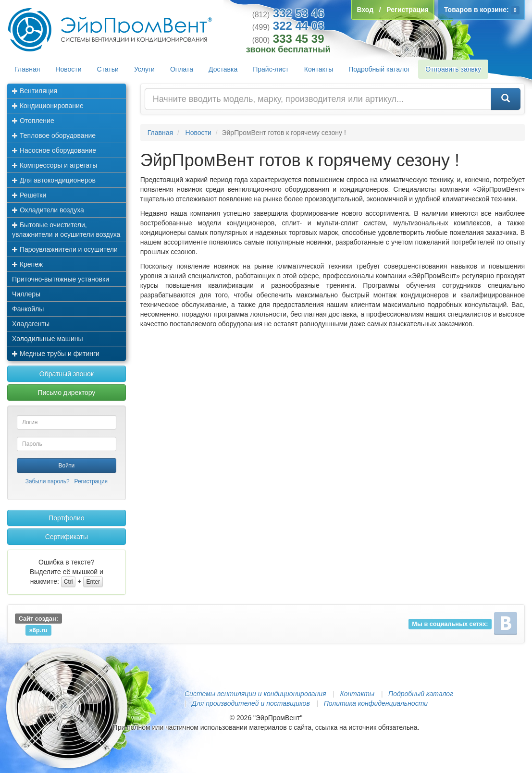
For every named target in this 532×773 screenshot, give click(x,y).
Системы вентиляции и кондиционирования (255, 694)
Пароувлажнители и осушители (65, 249)
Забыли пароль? (48, 481)
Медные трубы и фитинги (56, 354)
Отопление (33, 121)
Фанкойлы (28, 309)
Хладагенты (31, 324)
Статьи (108, 69)
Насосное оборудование (54, 150)
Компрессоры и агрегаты (55, 165)
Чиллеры (26, 294)
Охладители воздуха (48, 210)
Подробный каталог (379, 69)
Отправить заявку (453, 69)
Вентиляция (35, 91)
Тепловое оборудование (54, 135)
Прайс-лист (271, 69)
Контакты (319, 69)
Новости (68, 69)
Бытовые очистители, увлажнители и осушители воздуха (66, 230)
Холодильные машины (48, 339)
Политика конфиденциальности (376, 703)
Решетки (29, 195)
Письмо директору (66, 393)
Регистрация (91, 481)
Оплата (182, 69)
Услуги (144, 69)
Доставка (223, 69)
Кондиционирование (48, 106)
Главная (27, 69)
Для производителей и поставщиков (251, 703)
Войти (67, 466)
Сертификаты (67, 537)
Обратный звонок (67, 374)
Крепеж (27, 264)
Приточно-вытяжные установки (61, 279)
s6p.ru (38, 630)
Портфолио (67, 518)
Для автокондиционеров (54, 180)
